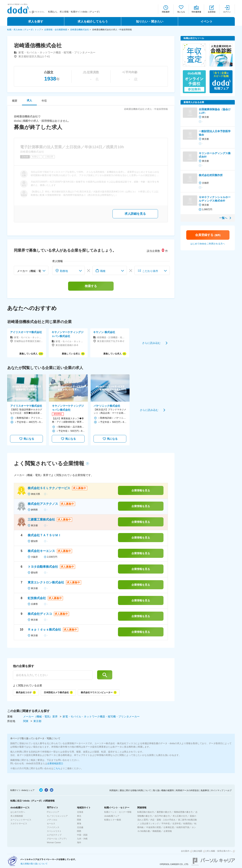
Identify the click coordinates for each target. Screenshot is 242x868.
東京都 (37, 721)
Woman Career (54, 842)
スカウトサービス (19, 824)
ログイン (227, 12)
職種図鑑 (157, 831)
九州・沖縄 (82, 839)
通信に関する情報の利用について (135, 790)
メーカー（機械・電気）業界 (41, 717)
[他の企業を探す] (53, 675)
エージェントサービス (21, 820)
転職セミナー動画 (113, 820)
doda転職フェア (112, 816)
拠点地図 (198, 851)
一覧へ (223, 218)
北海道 (80, 812)
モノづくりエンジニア (57, 816)
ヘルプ (228, 790)
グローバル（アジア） (57, 839)
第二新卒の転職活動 (187, 820)
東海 (79, 824)
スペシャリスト (54, 831)
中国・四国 (82, 835)
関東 (26, 721)
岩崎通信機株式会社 (80, 30)
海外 (79, 842)
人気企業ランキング (149, 824)
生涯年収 (177, 824)
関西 (79, 831)
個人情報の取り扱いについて (34, 864)
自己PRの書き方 (162, 816)
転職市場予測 (183, 827)
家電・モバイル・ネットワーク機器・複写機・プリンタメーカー (101, 717)
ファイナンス (53, 827)
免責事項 (205, 790)
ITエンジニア (53, 812)
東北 (79, 816)
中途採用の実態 (154, 827)
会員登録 (212, 12)
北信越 (80, 827)
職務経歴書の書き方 (183, 812)
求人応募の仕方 (180, 816)
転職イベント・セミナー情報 (118, 812)
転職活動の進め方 (146, 812)
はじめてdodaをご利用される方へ (208, 244)
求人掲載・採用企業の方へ (219, 851)
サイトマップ (217, 790)
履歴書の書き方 (164, 812)
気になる (181, 12)
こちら (57, 768)
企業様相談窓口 (55, 763)
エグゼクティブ (54, 835)
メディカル (52, 820)
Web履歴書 (196, 12)
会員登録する (208, 235)
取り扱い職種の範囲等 (163, 790)
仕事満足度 (169, 827)
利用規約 (114, 790)
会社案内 (185, 851)
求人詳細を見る (135, 214)
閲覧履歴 (166, 12)
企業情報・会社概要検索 (56, 30)
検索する (91, 286)
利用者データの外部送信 (187, 790)
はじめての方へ (18, 812)
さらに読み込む (151, 343)
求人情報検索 (17, 816)
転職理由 (188, 824)
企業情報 (168, 831)
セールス (51, 824)
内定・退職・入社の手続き (163, 820)
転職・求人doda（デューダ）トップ (24, 30)
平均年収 (166, 824)
